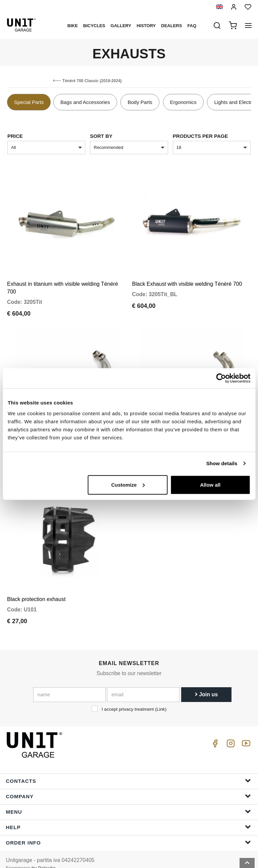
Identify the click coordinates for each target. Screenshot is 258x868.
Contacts (128, 771)
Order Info (128, 833)
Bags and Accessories (85, 102)
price (15, 136)
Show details (222, 463)
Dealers (171, 26)
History (146, 26)
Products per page (200, 136)
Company (128, 786)
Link (161, 699)
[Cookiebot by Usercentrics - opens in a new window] (221, 378)
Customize (128, 484)
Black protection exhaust (36, 589)
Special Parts (29, 102)
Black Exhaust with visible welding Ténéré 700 (187, 281)
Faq (192, 26)
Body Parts (140, 102)
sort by (101, 136)
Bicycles (94, 26)
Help (128, 817)
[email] (143, 685)
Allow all (210, 484)
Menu (128, 802)
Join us (206, 684)
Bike (73, 26)
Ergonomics (183, 102)
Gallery (121, 26)
